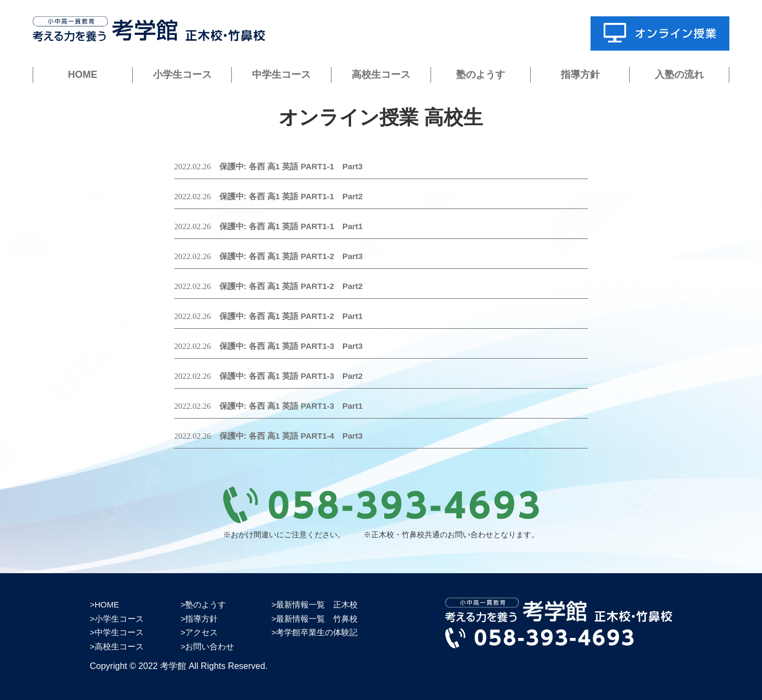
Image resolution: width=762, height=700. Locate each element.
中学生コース (281, 75)
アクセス (201, 632)
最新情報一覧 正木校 (317, 604)
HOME (83, 75)
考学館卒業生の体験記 (317, 632)
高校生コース (381, 75)
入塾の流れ (679, 75)
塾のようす (481, 75)
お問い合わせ (210, 646)
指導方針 (580, 75)
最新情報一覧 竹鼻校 (317, 619)
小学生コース (182, 75)
